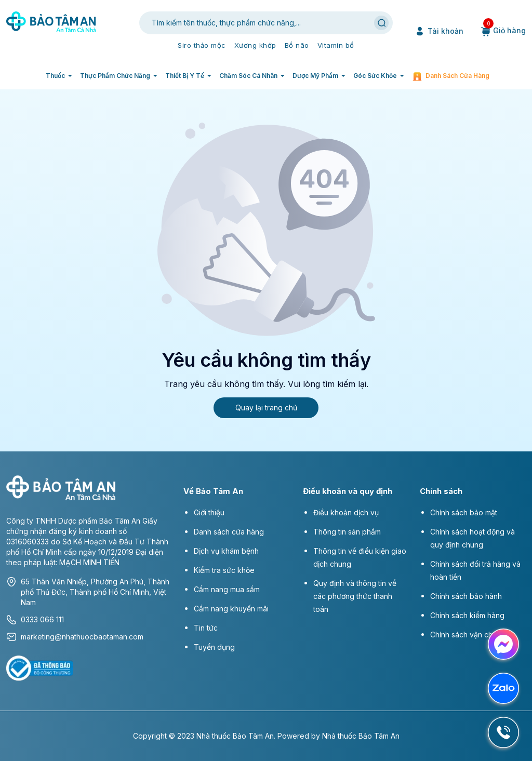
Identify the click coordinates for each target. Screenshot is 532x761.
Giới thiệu (209, 512)
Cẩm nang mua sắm (227, 589)
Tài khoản (439, 31)
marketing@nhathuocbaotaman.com (75, 637)
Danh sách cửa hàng (457, 76)
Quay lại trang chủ (266, 408)
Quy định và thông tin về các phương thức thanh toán (355, 596)
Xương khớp (255, 45)
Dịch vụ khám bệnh (226, 551)
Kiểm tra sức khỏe (224, 570)
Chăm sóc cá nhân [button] (248, 76)
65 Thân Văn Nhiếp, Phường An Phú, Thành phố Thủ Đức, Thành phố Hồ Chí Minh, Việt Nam (88, 592)
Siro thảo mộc (202, 45)
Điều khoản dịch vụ (346, 512)
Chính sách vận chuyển (470, 635)
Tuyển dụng (214, 647)
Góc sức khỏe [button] (375, 76)
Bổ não (297, 45)
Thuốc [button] (55, 76)
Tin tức (206, 628)
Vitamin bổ (336, 45)
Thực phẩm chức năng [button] (115, 76)
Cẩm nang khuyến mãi (231, 609)
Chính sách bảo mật (464, 512)
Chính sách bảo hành (466, 596)
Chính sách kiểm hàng (467, 615)
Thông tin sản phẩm (347, 532)
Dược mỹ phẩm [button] (315, 76)
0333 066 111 (35, 620)
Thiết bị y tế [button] (185, 76)
